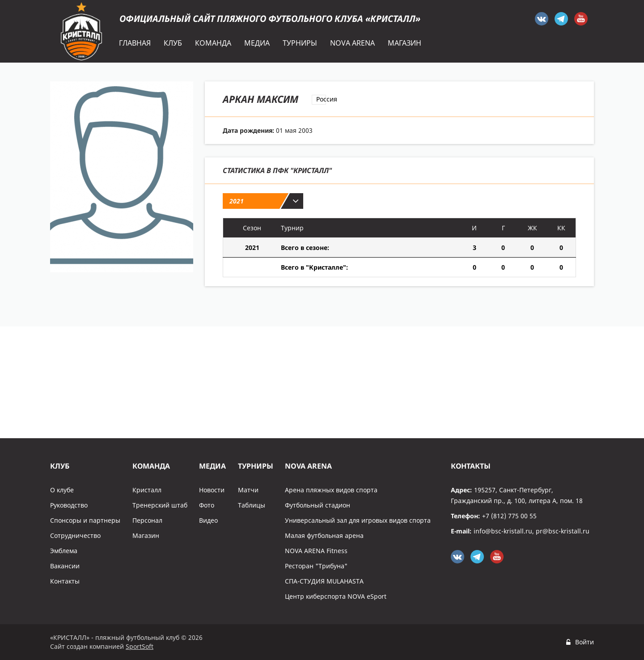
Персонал (147, 520)
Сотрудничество (75, 535)
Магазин (146, 535)
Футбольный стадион (318, 505)
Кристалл (147, 490)
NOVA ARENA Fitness (316, 551)
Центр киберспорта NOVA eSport (336, 596)
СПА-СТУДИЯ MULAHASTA (324, 581)
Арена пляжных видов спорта (331, 490)
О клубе (62, 490)
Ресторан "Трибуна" (316, 566)
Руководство (69, 505)
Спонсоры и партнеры (85, 520)
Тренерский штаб (160, 505)
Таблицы (252, 505)
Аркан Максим (261, 99)
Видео (208, 520)
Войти (585, 642)
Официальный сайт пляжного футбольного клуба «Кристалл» (270, 19)
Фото (207, 505)
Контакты (65, 581)
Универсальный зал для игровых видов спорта (358, 520)
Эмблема (64, 551)
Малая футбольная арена (324, 535)
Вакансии (65, 566)
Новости (212, 490)
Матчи (248, 490)
